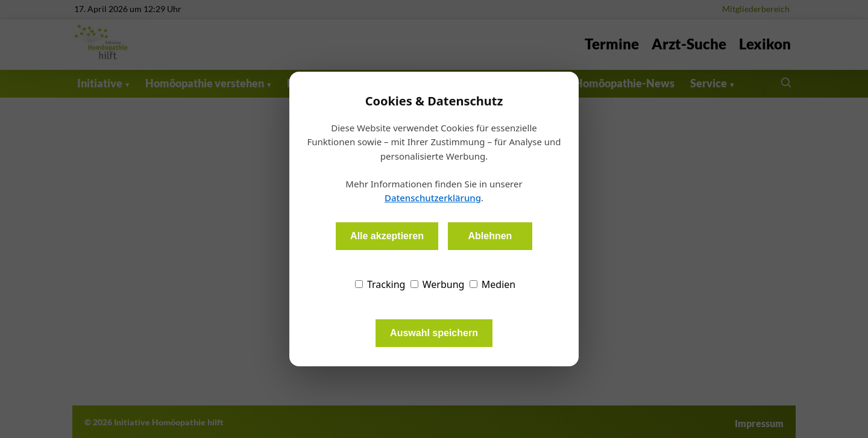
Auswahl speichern (434, 333)
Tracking (380, 284)
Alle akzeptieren (387, 236)
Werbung (438, 284)
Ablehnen (490, 236)
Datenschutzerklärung (433, 198)
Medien (493, 284)
